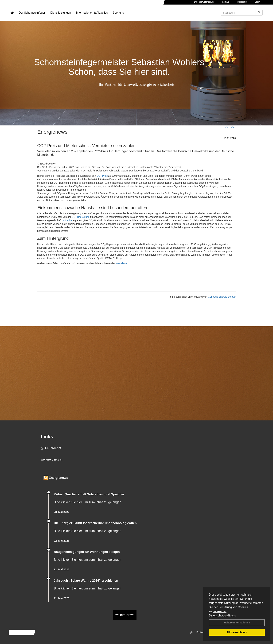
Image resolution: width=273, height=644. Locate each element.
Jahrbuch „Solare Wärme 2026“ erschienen (86, 581)
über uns (118, 13)
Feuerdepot (51, 448)
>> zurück (230, 127)
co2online (67, 220)
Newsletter (122, 263)
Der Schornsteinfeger (32, 13)
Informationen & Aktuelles (92, 13)
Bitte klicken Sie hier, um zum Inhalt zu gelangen (87, 502)
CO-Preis (102, 176)
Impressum (219, 611)
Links (47, 437)
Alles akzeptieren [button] (237, 632)
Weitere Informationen (237, 623)
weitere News (125, 615)
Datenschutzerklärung (223, 616)
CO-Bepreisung (81, 217)
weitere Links (51, 459)
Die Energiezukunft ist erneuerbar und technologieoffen (95, 523)
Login (257, 2)
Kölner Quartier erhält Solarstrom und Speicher (89, 494)
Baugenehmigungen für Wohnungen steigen (87, 552)
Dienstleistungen (61, 13)
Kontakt (226, 2)
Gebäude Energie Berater (222, 297)
